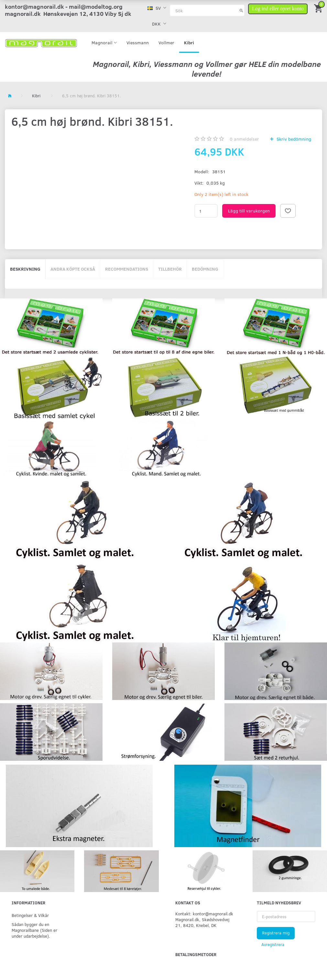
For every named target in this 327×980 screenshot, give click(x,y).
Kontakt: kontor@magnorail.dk (204, 914)
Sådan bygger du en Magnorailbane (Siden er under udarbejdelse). (34, 930)
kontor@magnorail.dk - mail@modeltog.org (64, 6)
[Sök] (241, 10)
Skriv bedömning (293, 139)
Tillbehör (170, 269)
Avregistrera (273, 944)
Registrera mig (276, 933)
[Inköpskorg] (319, 8)
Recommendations (127, 269)
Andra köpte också (73, 269)
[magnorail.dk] (41, 43)
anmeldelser (244, 139)
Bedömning (205, 269)
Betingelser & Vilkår (30, 915)
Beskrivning (25, 269)
